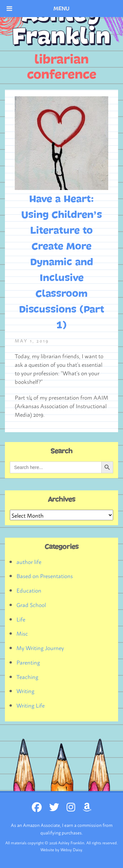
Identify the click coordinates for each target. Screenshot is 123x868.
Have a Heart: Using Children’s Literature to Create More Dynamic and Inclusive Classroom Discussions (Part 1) (62, 262)
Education (29, 590)
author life (29, 561)
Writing (25, 691)
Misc (22, 633)
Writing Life (31, 705)
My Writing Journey (40, 647)
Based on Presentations (45, 575)
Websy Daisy (71, 850)
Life (21, 619)
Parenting (28, 662)
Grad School (31, 604)
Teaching (27, 676)
